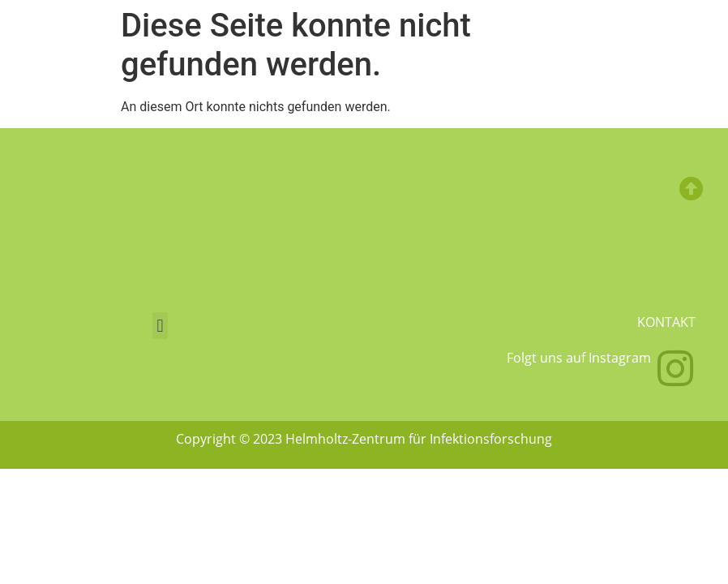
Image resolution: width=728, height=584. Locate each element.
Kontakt (666, 322)
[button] (160, 326)
